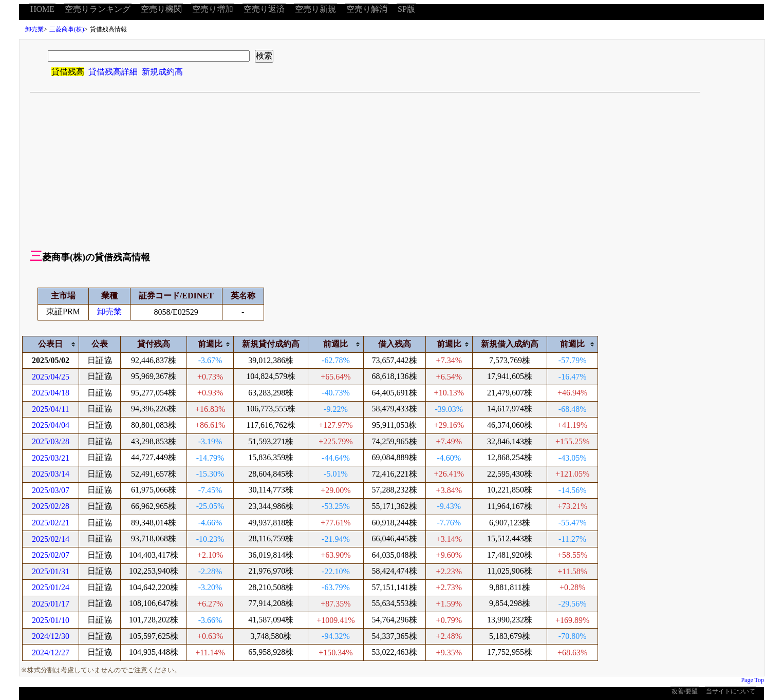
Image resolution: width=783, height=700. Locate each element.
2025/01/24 (51, 587)
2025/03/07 (51, 490)
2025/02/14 (51, 539)
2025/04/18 (51, 393)
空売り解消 (367, 9)
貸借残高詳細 (113, 72)
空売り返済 (264, 9)
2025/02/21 (51, 523)
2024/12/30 (51, 636)
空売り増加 (213, 9)
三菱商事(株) (67, 29)
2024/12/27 (51, 652)
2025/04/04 (51, 425)
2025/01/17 (51, 604)
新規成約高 (162, 72)
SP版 (406, 9)
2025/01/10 (51, 620)
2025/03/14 (51, 474)
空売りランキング (98, 9)
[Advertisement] (392, 169)
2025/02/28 (51, 506)
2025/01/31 (51, 571)
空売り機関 (161, 9)
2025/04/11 (50, 409)
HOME (42, 9)
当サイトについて (731, 691)
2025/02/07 (51, 555)
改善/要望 (685, 691)
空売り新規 (315, 9)
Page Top (752, 680)
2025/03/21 (51, 458)
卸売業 (34, 29)
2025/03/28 (51, 441)
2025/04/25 (51, 377)
